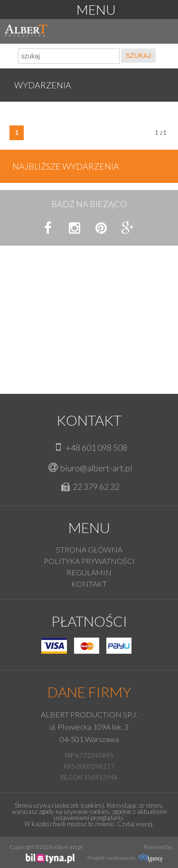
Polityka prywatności (89, 561)
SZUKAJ (139, 56)
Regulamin (89, 572)
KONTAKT (89, 584)
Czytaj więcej (135, 824)
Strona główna (89, 549)
